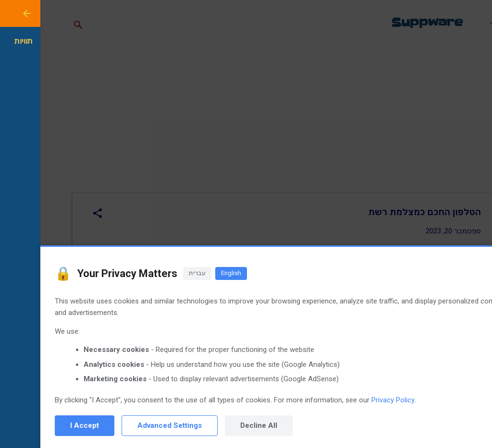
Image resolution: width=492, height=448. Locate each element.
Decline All (218, 425)
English (191, 273)
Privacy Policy (353, 400)
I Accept (44, 425)
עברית (157, 273)
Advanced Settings (129, 425)
